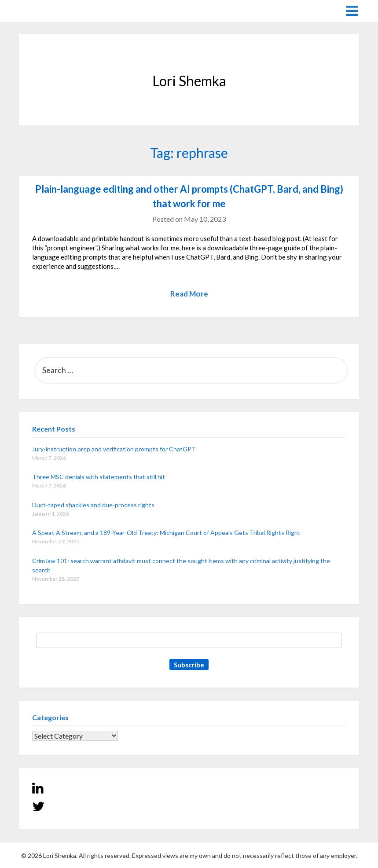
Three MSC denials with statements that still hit (99, 477)
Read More (189, 294)
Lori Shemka (46, 10)
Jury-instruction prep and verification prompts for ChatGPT (114, 449)
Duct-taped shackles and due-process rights (93, 505)
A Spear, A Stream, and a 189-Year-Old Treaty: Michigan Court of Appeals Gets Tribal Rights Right (166, 533)
